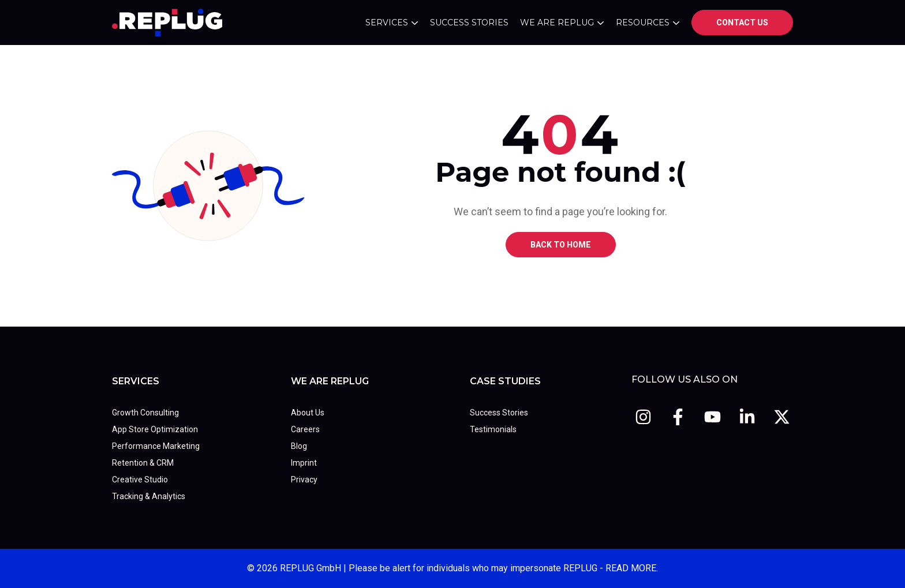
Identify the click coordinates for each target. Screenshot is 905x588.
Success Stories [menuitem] (499, 413)
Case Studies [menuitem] (505, 381)
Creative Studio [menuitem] (140, 480)
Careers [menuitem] (305, 429)
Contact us (742, 23)
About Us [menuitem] (308, 413)
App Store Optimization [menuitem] (155, 429)
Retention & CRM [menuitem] (143, 463)
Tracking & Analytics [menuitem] (149, 496)
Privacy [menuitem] (304, 480)
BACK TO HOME (561, 245)
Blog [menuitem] (299, 446)
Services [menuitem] (136, 381)
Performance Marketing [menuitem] (156, 446)
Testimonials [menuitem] (493, 429)
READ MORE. (632, 568)
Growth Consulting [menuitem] (145, 413)
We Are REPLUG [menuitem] (330, 381)
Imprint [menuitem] (304, 463)
